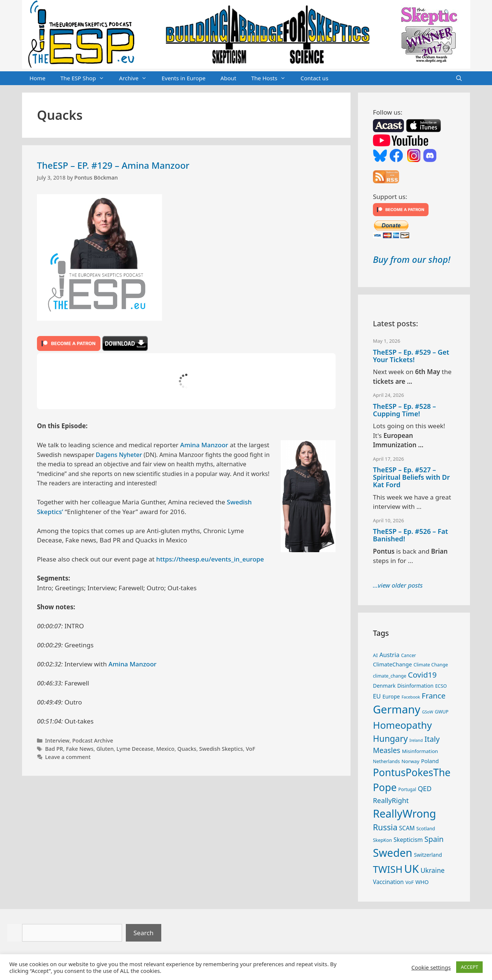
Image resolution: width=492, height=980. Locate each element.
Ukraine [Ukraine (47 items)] (432, 870)
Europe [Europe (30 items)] (391, 696)
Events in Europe (184, 78)
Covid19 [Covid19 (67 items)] (422, 675)
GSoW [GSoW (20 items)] (427, 712)
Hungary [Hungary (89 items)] (390, 739)
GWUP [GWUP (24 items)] (442, 712)
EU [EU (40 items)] (377, 696)
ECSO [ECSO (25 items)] (441, 686)
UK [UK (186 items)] (412, 869)
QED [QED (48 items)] (425, 788)
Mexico (166, 749)
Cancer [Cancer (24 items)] (408, 655)
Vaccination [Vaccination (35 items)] (388, 882)
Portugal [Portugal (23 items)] (407, 789)
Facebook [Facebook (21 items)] (411, 697)
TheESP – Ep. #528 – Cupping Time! (404, 410)
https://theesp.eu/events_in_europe (210, 559)
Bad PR (54, 749)
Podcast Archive (93, 741)
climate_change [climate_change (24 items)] (390, 676)
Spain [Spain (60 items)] (434, 839)
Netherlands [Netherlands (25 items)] (386, 761)
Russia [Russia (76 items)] (385, 827)
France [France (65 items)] (434, 696)
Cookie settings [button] (431, 967)
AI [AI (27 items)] (375, 655)
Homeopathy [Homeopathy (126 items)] (402, 725)
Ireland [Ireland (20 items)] (416, 740)
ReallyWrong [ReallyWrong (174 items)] (404, 813)
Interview (57, 741)
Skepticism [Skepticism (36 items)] (408, 840)
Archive (137, 78)
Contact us (314, 78)
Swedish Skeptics (221, 749)
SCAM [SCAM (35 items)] (407, 828)
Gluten (105, 749)
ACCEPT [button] (469, 967)
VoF (250, 749)
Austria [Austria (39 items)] (389, 655)
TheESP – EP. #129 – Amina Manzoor (113, 165)
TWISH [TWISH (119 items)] (388, 869)
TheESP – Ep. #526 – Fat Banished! (410, 535)
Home (38, 78)
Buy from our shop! (412, 259)
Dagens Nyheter (119, 455)
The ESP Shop (86, 78)
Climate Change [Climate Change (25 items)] (431, 665)
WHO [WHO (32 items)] (422, 882)
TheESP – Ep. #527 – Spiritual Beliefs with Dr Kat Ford (411, 477)
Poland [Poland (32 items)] (430, 761)
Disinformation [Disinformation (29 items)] (415, 686)
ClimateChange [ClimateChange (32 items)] (392, 664)
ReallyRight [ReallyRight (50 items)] (391, 800)
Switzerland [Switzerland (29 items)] (428, 855)
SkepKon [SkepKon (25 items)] (382, 840)
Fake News (80, 749)
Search (144, 933)
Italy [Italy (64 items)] (432, 739)
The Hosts (272, 78)
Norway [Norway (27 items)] (411, 761)
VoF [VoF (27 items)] (410, 882)
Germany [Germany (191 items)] (397, 709)
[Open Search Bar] (459, 78)
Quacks (187, 749)
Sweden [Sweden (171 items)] (393, 853)
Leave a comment (68, 757)
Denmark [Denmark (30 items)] (384, 686)
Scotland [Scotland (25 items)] (426, 829)
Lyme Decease (135, 749)
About (228, 78)
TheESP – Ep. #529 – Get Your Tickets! (411, 356)
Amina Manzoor (204, 445)
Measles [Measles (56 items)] (387, 750)
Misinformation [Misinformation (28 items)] (420, 751)
